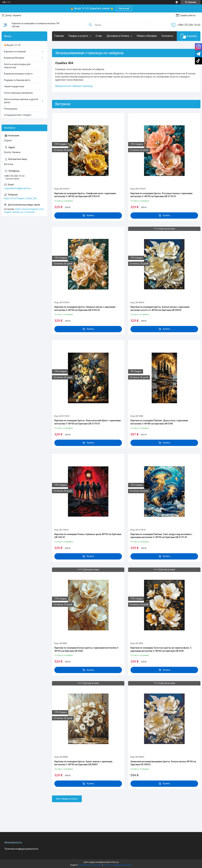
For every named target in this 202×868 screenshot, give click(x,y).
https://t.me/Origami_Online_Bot (20, 198)
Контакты (167, 36)
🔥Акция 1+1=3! (12, 45)
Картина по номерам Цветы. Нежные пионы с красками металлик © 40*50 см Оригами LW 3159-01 (85, 308)
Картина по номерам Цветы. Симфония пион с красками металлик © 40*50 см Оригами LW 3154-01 (85, 195)
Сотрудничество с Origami (18, 115)
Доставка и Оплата (118, 36)
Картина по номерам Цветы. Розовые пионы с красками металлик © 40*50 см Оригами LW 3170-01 (161, 195)
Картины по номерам (15, 52)
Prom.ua (115, 862)
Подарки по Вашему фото (17, 80)
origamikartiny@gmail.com (17, 188)
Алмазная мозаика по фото (18, 74)
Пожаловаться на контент (90, 865)
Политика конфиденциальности (21, 849)
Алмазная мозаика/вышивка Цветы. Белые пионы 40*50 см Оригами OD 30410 (163, 763)
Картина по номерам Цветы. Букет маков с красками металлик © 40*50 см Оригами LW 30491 (83, 763)
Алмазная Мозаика (14, 58)
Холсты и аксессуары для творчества (17, 66)
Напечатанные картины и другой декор (21, 101)
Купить (91, 215)
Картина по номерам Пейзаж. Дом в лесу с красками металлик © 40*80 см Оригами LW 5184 (159, 422)
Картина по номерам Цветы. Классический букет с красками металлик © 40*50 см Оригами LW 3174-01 (88, 422)
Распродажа (11, 109)
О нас (99, 36)
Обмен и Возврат (147, 36)
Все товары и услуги (67, 799)
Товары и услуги (78, 36)
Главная (59, 36)
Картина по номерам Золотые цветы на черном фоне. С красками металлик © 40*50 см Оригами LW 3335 (161, 649)
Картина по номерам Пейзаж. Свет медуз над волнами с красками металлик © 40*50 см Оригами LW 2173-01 (161, 536)
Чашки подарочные (14, 86)
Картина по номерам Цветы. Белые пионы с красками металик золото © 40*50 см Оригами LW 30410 (160, 308)
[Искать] (90, 25)
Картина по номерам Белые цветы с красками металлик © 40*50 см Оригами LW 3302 (87, 649)
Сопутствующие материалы (18, 93)
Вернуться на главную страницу (74, 86)
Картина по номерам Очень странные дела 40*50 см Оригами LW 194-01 (88, 536)
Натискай (124, 8)
